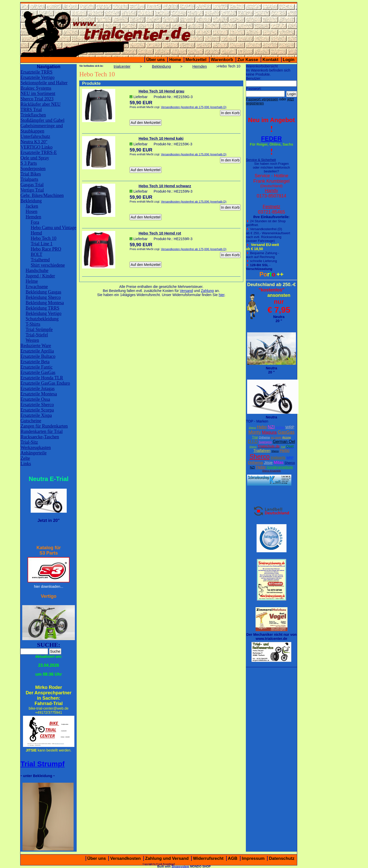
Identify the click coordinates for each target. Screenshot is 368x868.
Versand (186, 291)
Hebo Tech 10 (43, 238)
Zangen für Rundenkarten (44, 426)
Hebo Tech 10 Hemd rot (160, 233)
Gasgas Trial (32, 185)
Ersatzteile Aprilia (37, 351)
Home (175, 60)
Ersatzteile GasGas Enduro (45, 383)
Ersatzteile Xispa (36, 415)
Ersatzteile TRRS (36, 72)
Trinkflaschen (33, 115)
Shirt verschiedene (48, 265)
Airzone (286, 437)
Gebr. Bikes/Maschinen (42, 195)
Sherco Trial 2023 (37, 99)
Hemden (33, 217)
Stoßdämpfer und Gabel (42, 120)
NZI (271, 427)
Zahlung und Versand (167, 858)
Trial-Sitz (29, 442)
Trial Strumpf (43, 764)
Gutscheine (31, 421)
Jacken (32, 206)
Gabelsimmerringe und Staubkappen (42, 128)
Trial (255, 437)
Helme (32, 281)
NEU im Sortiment (38, 93)
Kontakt (270, 60)
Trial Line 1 (42, 244)
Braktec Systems (36, 88)
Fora (35, 222)
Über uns (156, 60)
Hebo (262, 427)
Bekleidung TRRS (42, 308)
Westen (32, 340)
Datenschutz (282, 858)
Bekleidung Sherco (43, 297)
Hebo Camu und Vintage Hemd (53, 230)
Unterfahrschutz (35, 136)
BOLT (36, 254)
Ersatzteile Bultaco (38, 356)
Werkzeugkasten (36, 448)
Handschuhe (37, 271)
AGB (233, 858)
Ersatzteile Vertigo (37, 77)
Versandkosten (125, 858)
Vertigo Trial (32, 190)
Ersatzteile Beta (35, 362)
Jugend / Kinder (40, 276)
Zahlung (207, 291)
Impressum (253, 858)
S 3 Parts (29, 163)
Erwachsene (37, 287)
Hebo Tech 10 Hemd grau (161, 91)
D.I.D (253, 442)
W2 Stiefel (276, 438)
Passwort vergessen (262, 99)
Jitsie (268, 462)
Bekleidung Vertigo (43, 313)
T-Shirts (33, 324)
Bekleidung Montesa (45, 303)
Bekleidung (31, 201)
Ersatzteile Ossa (35, 399)
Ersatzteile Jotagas (37, 389)
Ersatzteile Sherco (37, 405)
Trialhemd (40, 260)
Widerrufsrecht (208, 858)
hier (222, 295)
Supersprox (265, 442)
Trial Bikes (31, 174)
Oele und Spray (35, 158)
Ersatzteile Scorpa (37, 410)
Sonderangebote (280, 467)
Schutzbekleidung (42, 319)
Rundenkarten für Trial (42, 431)
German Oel (284, 442)
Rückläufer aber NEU (41, 104)
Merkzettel (196, 60)
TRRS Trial (31, 110)
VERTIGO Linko (36, 147)
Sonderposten (33, 169)
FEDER (272, 139)
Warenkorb (222, 60)
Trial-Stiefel (37, 335)
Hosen (31, 212)
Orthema (264, 437)
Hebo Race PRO (46, 249)
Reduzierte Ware (36, 346)
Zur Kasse (248, 60)
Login (289, 60)
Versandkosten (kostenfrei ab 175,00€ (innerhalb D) (194, 107)
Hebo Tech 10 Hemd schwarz (165, 186)
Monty (255, 432)
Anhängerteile (33, 453)
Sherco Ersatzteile (272, 471)
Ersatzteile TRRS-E (39, 153)
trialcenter (122, 66)
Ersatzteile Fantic (36, 367)
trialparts (278, 457)
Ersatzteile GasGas (38, 372)
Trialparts (29, 179)
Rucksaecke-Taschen (40, 437)
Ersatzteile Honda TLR (42, 378)
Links (26, 464)
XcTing (280, 427)
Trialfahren (262, 451)
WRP (290, 427)
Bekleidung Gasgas (43, 292)
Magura (269, 432)
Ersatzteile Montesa (39, 394)
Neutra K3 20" (34, 142)
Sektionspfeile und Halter (44, 83)
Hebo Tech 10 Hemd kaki (161, 138)
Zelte (25, 458)
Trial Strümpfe (39, 330)
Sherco (252, 428)
